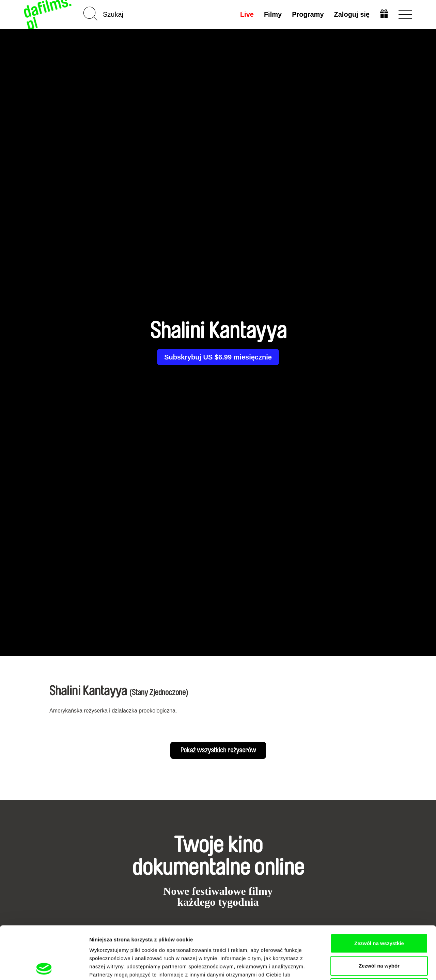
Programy (308, 14)
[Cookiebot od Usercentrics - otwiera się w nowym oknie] (44, 967)
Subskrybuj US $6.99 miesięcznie (218, 357)
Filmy (273, 14)
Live (247, 14)
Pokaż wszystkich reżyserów (218, 750)
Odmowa (379, 935)
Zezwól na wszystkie (379, 891)
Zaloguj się (352, 14)
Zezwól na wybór (379, 913)
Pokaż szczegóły (363, 967)
